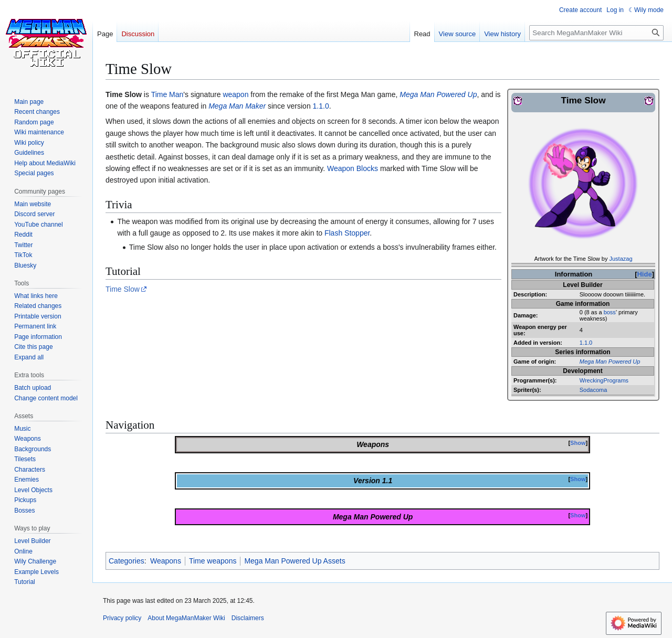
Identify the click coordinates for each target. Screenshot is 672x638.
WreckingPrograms (604, 380)
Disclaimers (248, 618)
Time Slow (123, 289)
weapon (235, 94)
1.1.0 (586, 343)
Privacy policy (122, 618)
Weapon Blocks (353, 168)
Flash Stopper (347, 233)
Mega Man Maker (237, 106)
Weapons (166, 561)
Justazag (621, 259)
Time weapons (213, 561)
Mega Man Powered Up (610, 361)
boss (610, 312)
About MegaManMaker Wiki (186, 618)
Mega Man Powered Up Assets (295, 561)
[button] (29, 357)
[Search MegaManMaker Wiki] (596, 33)
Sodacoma (594, 390)
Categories (127, 561)
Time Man (167, 94)
